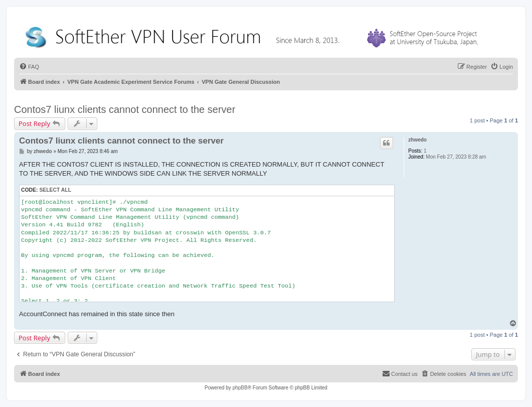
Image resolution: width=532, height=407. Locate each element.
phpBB (240, 388)
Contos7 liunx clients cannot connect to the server (125, 109)
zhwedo (417, 140)
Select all (55, 190)
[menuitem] (29, 67)
